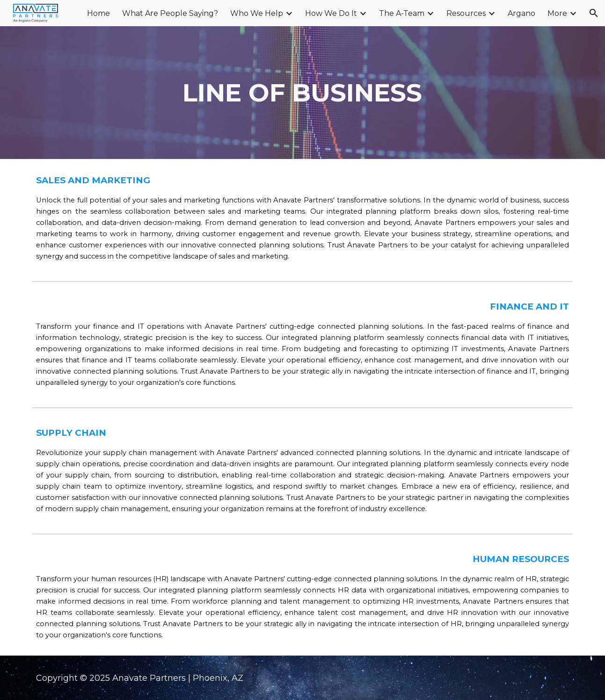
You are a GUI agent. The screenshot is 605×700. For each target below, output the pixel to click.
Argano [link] (521, 13)
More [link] (557, 13)
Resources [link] (466, 13)
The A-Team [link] (402, 13)
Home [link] (98, 13)
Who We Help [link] (257, 13)
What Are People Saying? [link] (170, 13)
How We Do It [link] (331, 13)
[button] (594, 13)
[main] (303, 93)
